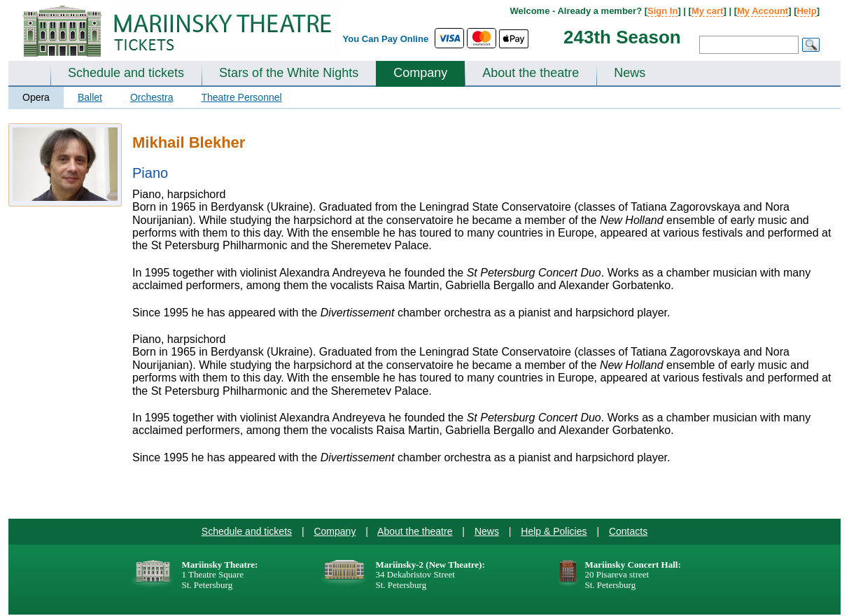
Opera (36, 97)
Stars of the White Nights (289, 73)
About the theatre (531, 73)
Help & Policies (554, 531)
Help (806, 11)
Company (420, 73)
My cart (708, 11)
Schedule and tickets (126, 73)
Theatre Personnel (241, 97)
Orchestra (152, 97)
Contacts (628, 531)
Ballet (90, 97)
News (630, 73)
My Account (763, 11)
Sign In (662, 11)
